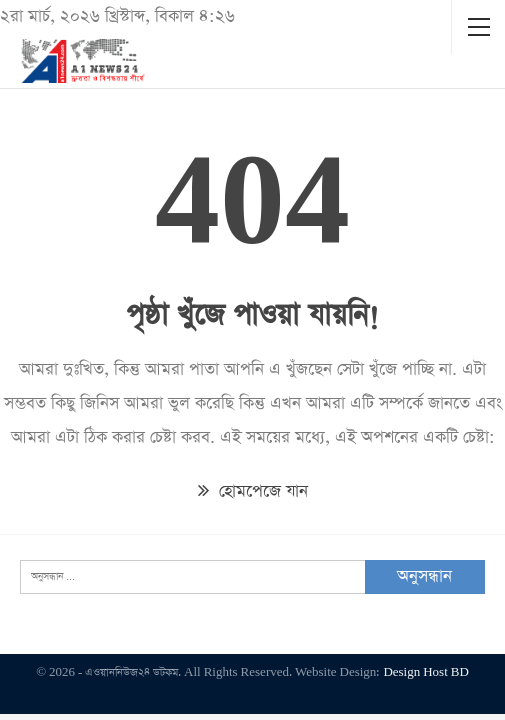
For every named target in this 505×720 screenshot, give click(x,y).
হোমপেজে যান (253, 491)
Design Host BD (425, 672)
